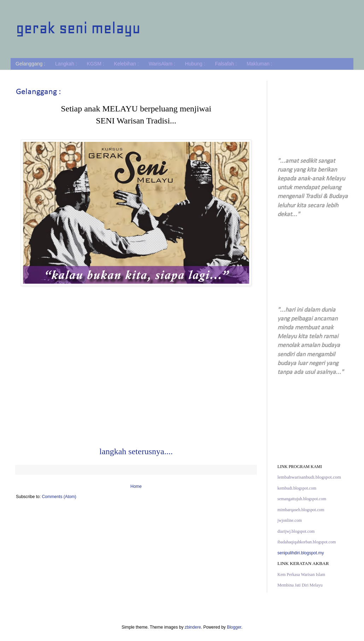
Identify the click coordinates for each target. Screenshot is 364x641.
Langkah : (66, 64)
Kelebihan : (127, 64)
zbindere (193, 627)
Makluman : (259, 64)
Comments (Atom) (59, 497)
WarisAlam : (162, 64)
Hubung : (195, 64)
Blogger (234, 627)
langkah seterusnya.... (136, 451)
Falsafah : (226, 64)
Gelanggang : (30, 64)
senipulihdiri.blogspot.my (301, 553)
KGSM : (96, 64)
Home (136, 486)
